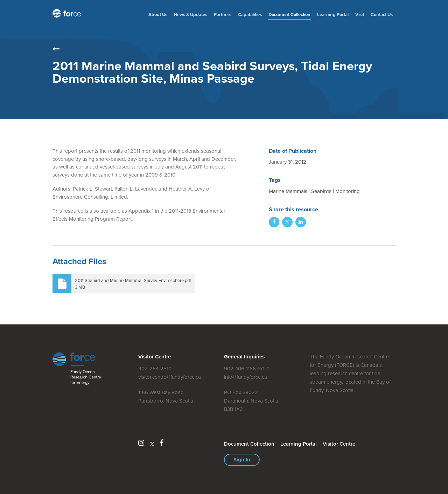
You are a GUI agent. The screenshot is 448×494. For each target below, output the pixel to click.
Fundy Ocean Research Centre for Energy (68, 13)
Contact (382, 15)
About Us (158, 15)
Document (289, 15)
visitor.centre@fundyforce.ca (170, 377)
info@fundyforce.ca (246, 377)
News (191, 15)
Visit (360, 15)
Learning (333, 15)
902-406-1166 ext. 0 (247, 369)
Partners (223, 15)
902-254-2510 (155, 369)
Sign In (242, 460)
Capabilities (250, 15)
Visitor (339, 444)
